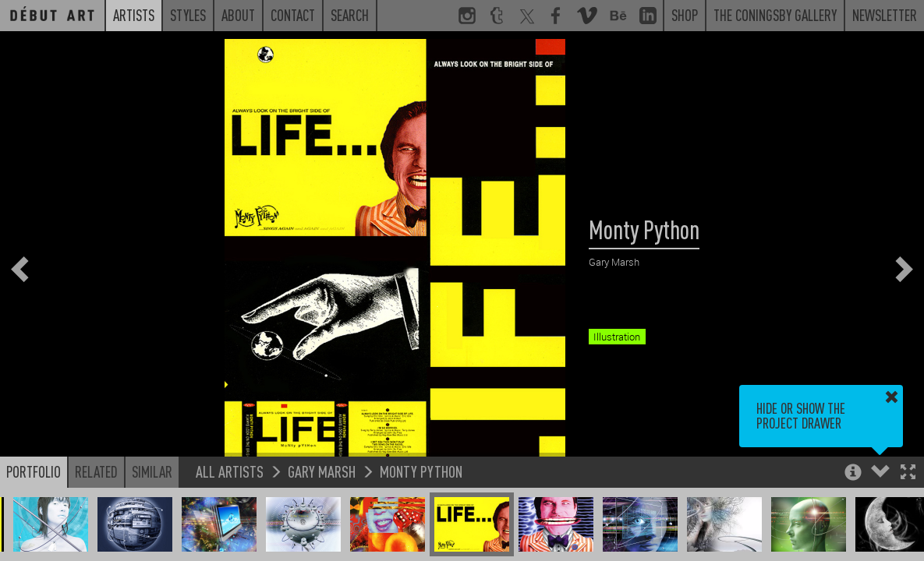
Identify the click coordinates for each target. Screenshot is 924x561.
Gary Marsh (322, 471)
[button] (908, 473)
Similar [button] (152, 471)
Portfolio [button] (34, 471)
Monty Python (421, 471)
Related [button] (96, 471)
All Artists (230, 471)
